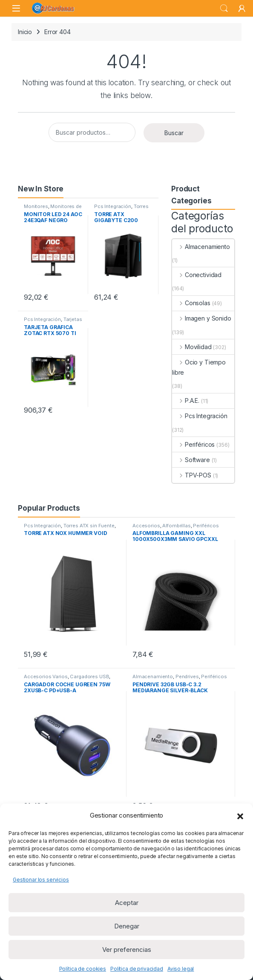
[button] (240, 815)
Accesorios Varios (46, 676)
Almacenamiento (201, 247)
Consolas (191, 303)
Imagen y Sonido (202, 318)
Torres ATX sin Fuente (121, 209)
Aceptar (127, 903)
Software (191, 460)
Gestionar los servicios (41, 880)
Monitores (36, 206)
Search (224, 9)
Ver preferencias (127, 950)
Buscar (174, 133)
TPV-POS (192, 475)
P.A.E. (186, 400)
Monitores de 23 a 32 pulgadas (53, 209)
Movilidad (192, 347)
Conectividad (197, 275)
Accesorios (146, 526)
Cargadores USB (89, 676)
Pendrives (187, 676)
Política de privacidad (137, 969)
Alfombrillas (176, 526)
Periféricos (193, 444)
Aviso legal (181, 969)
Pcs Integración (113, 206)
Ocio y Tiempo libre (199, 367)
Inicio (25, 32)
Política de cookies (83, 969)
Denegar (127, 926)
